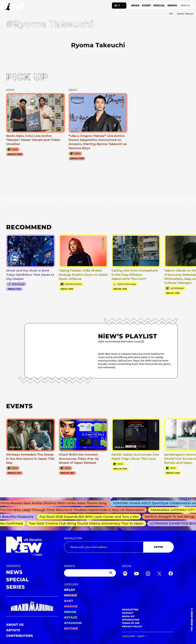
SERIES (172, 5)
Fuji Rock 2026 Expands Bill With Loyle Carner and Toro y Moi (90, 517)
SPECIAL (159, 5)
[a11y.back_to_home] (12, 7)
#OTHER (71, 628)
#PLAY (70, 590)
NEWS (135, 5)
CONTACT (128, 613)
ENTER (159, 547)
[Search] (90, 573)
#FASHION (73, 623)
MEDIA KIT (128, 616)
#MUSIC (71, 595)
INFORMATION (131, 620)
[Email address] (104, 547)
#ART (69, 601)
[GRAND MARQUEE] (32, 606)
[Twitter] (159, 574)
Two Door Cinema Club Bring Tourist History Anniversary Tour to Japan (88, 523)
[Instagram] (148, 574)
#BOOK (70, 612)
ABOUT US (15, 625)
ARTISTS (13, 630)
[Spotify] (125, 574)
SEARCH (69, 566)
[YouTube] (136, 574)
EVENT (146, 5)
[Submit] (111, 573)
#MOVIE (71, 606)
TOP (171, 14)
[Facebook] (171, 574)
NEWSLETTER (73, 538)
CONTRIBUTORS (20, 636)
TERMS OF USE (131, 623)
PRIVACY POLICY (132, 626)
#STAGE (71, 617)
